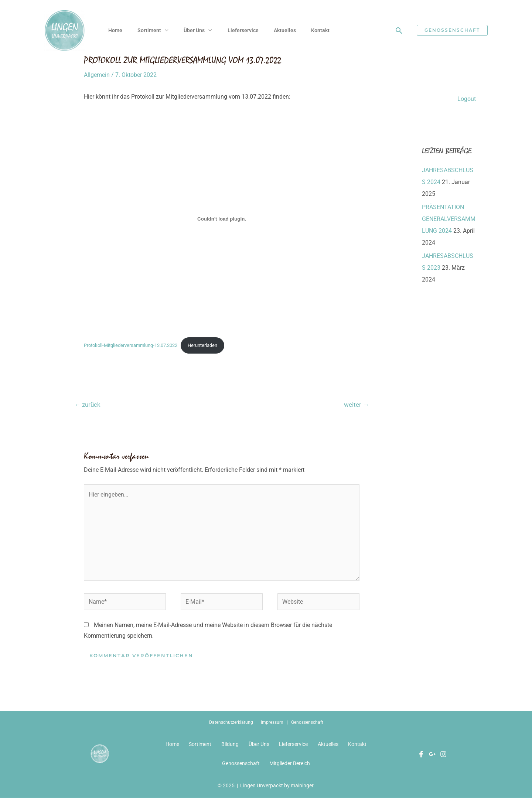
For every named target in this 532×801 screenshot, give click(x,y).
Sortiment (151, 30)
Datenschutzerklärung (231, 723)
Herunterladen (202, 345)
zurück (87, 404)
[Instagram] (443, 756)
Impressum (272, 723)
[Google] (432, 756)
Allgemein (97, 75)
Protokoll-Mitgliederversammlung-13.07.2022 (131, 345)
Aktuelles (289, 30)
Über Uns (197, 30)
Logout (467, 99)
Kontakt (326, 30)
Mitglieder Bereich (290, 766)
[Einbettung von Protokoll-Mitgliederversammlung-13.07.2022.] (222, 219)
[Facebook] (421, 756)
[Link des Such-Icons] (399, 30)
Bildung (229, 746)
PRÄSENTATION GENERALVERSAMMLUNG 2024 (449, 219)
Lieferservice (246, 30)
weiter (357, 404)
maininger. (303, 789)
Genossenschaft (307, 723)
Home (116, 30)
